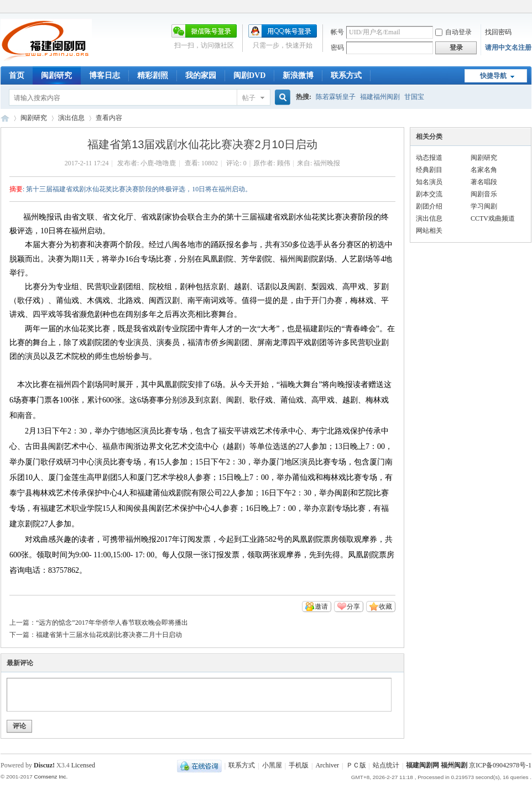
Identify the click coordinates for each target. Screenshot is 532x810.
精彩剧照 (153, 75)
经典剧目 (429, 170)
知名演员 (429, 182)
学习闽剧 (484, 206)
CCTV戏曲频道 (493, 218)
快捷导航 (493, 76)
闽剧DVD (249, 75)
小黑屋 (272, 766)
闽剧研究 (56, 75)
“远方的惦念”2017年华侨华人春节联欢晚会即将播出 (112, 623)
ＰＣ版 (356, 766)
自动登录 (453, 32)
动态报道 (429, 158)
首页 (17, 75)
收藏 (385, 607)
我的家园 (201, 75)
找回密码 (498, 32)
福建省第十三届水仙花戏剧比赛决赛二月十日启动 (109, 635)
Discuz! (44, 765)
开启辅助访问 (529, 8)
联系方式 (346, 75)
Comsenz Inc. (51, 777)
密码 (337, 48)
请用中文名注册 (508, 48)
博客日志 (105, 75)
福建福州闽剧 (380, 97)
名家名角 (484, 170)
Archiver (327, 766)
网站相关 (429, 231)
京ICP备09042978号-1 (500, 766)
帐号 (337, 32)
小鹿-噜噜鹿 (158, 163)
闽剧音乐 (484, 194)
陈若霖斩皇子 (336, 97)
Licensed (83, 765)
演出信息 (71, 118)
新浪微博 (298, 75)
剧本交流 (429, 194)
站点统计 (386, 766)
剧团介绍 (429, 206)
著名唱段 (484, 182)
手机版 (299, 766)
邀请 (321, 607)
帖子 (249, 98)
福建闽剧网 (5, 118)
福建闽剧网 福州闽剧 (437, 766)
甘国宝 (414, 97)
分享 (353, 607)
